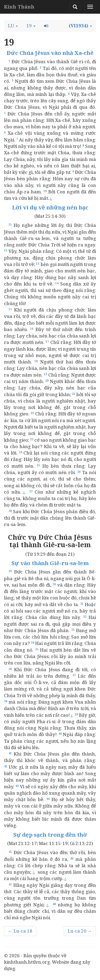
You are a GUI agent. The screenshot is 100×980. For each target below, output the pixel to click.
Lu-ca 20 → (80, 931)
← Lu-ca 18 (20, 931)
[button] (13, 26)
